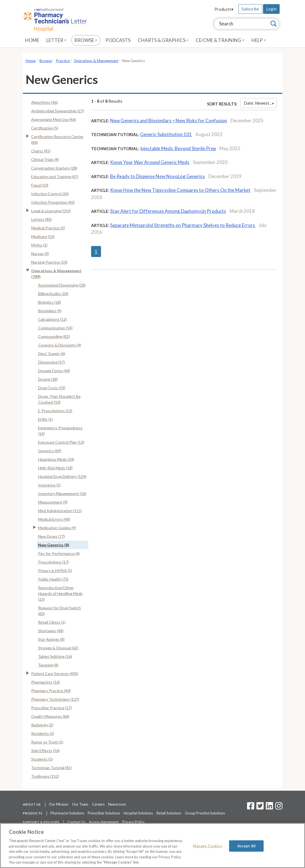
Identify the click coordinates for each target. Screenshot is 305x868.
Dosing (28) (48, 379)
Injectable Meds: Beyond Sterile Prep (178, 148)
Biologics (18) (50, 302)
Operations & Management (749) (56, 274)
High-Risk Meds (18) (55, 468)
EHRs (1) (45, 419)
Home (32, 40)
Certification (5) (45, 128)
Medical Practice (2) (48, 228)
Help (259, 40)
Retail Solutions (169, 813)
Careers (98, 804)
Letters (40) (41, 219)
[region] (152, 845)
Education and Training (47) (55, 177)
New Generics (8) (54, 545)
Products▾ (224, 9)
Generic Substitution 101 (166, 134)
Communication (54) (55, 328)
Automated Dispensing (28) (62, 285)
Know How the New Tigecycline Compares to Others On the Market (180, 190)
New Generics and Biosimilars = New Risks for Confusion (169, 121)
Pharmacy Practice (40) (51, 691)
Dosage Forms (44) (54, 371)
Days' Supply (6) (52, 354)
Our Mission (59, 804)
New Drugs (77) (51, 536)
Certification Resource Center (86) (57, 139)
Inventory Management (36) (62, 493)
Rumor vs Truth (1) (47, 742)
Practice (63, 61)
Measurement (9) (53, 502)
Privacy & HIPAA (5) (55, 571)
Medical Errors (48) (54, 519)
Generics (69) (50, 451)
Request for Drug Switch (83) (59, 611)
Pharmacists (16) (46, 682)
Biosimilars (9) (50, 311)
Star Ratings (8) (51, 639)
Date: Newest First (260, 103)
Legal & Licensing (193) (51, 211)
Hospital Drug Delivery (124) (62, 476)
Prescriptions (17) (53, 562)
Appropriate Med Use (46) (54, 119)
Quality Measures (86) (50, 716)
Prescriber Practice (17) (51, 708)
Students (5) (42, 759)
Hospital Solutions (138, 813)
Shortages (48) (51, 631)
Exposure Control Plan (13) (61, 442)
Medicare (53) (43, 236)
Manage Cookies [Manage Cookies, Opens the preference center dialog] (208, 846)
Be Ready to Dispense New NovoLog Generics (157, 176)
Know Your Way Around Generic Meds (150, 162)
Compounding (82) (54, 336)
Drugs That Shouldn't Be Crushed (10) (59, 399)
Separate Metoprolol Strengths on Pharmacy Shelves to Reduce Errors (183, 225)
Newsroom (117, 804)
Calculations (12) (52, 319)
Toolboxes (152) (45, 776)
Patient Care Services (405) (55, 674)
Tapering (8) (48, 665)
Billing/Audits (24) (53, 294)
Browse (86, 40)
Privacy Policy (133, 822)
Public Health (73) (53, 579)
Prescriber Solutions (104, 813)
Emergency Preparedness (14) (60, 431)
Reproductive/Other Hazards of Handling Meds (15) (60, 593)
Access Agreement (104, 822)
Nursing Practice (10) (49, 262)
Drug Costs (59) (52, 388)
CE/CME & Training (220, 40)
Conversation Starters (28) (54, 168)
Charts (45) (41, 151)
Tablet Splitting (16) (55, 656)
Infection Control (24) (50, 194)
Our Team (80, 804)
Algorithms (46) (44, 102)
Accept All (246, 846)
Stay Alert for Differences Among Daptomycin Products (168, 211)
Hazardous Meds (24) (56, 459)
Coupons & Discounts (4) (60, 345)
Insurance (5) (49, 485)
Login (271, 9)
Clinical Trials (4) (45, 159)
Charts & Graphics (163, 40)
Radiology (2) (42, 725)
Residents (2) (43, 733)
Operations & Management (96, 61)
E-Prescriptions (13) (55, 411)
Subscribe (250, 9)
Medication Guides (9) (57, 528)
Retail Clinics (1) (52, 622)
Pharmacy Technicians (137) (55, 699)
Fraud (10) (40, 185)
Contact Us (76, 822)
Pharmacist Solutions (67, 813)
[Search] (274, 23)
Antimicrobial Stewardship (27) (58, 111)
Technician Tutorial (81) (51, 768)
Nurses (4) (40, 254)
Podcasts (118, 40)
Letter (56, 40)
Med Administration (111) (60, 511)
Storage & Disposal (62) (58, 648)
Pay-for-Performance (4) (59, 553)
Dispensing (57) (51, 362)
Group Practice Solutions (205, 813)
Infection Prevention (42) (53, 202)
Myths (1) (39, 245)
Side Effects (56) (45, 751)
